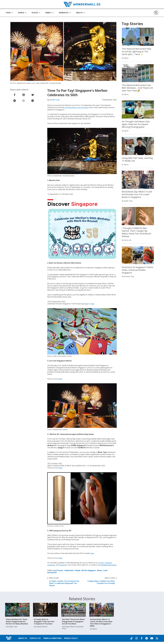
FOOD (8, 13)
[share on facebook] (15, 95)
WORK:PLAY (64, 13)
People (79, 573)
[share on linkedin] (24, 95)
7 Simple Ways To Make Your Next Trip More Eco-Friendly (100, 583)
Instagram (51, 565)
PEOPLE (21, 13)
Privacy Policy (71, 640)
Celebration (70, 573)
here (87, 304)
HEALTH (79, 13)
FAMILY (48, 13)
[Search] (156, 13)
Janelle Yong (55, 100)
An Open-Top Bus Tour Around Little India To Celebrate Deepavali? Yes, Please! (64, 584)
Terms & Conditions (52, 640)
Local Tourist (58, 573)
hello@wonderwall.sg (56, 567)
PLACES (35, 13)
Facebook (63, 565)
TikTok (101, 563)
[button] (9, 13)
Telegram (109, 563)
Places (102, 573)
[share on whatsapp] (24, 101)
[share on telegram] (15, 101)
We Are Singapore (91, 573)
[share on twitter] (33, 95)
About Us (23, 640)
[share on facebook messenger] (33, 101)
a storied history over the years (77, 107)
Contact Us (35, 640)
